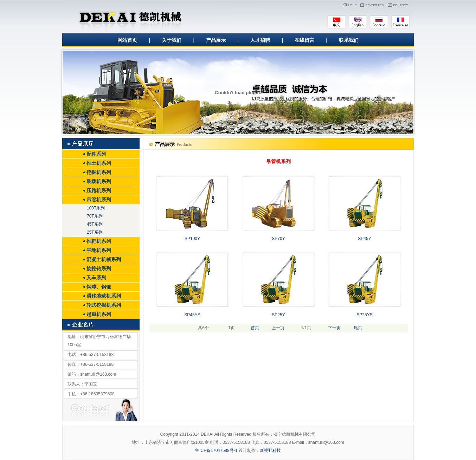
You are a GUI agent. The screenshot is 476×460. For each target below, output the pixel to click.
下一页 (334, 328)
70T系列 (95, 216)
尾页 (358, 328)
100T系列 (96, 208)
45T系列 (95, 224)
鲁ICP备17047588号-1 (216, 451)
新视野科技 (270, 451)
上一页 (278, 328)
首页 (255, 328)
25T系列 (95, 232)
